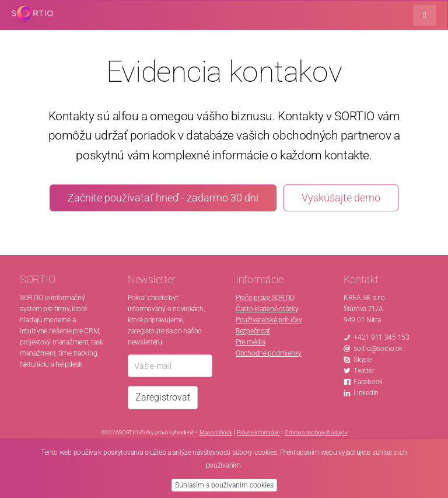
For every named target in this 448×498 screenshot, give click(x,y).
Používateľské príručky (269, 320)
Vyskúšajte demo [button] (341, 198)
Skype (363, 360)
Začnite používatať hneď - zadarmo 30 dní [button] (163, 198)
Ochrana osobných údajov (316, 432)
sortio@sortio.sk (378, 349)
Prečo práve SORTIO (265, 298)
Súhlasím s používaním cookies (224, 485)
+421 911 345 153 (381, 337)
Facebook (368, 382)
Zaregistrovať (163, 397)
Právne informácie (258, 432)
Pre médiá (250, 342)
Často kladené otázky (267, 309)
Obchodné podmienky (269, 353)
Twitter (364, 371)
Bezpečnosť (253, 331)
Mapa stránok (216, 432)
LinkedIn (366, 393)
